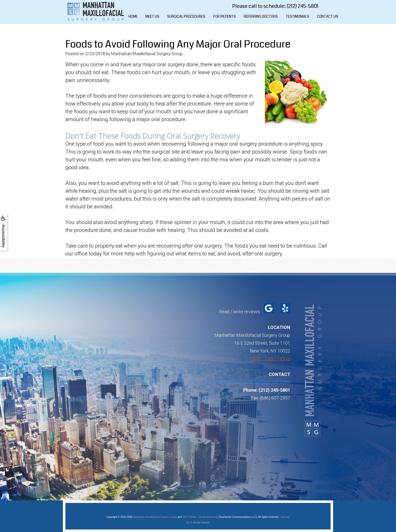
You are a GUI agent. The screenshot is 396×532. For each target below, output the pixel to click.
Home (133, 16)
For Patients (225, 16)
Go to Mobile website (198, 523)
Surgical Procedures (186, 16)
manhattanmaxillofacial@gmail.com (248, 382)
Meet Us (152, 16)
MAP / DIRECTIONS (271, 359)
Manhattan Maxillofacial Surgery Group (155, 517)
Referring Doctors (261, 16)
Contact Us (328, 16)
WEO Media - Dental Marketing (200, 517)
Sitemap (285, 517)
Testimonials (297, 16)
